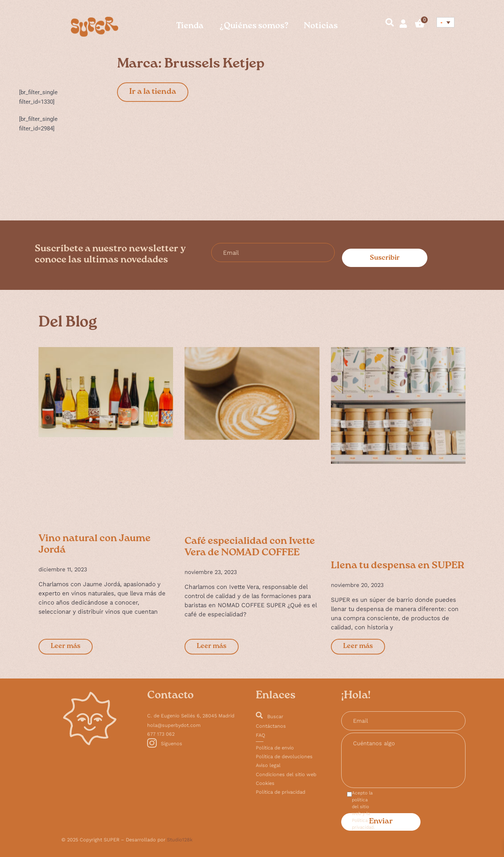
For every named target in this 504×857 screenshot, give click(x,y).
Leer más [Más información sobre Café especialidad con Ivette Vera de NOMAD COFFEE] (212, 647)
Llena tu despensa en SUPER (398, 566)
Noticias (321, 27)
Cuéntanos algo (403, 760)
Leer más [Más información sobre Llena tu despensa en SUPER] (358, 647)
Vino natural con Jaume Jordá (95, 545)
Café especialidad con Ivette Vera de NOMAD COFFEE (250, 548)
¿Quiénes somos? (254, 27)
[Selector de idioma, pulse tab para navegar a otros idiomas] (445, 22)
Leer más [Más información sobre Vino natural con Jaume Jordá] (66, 647)
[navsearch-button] (386, 24)
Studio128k (180, 840)
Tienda (190, 27)
